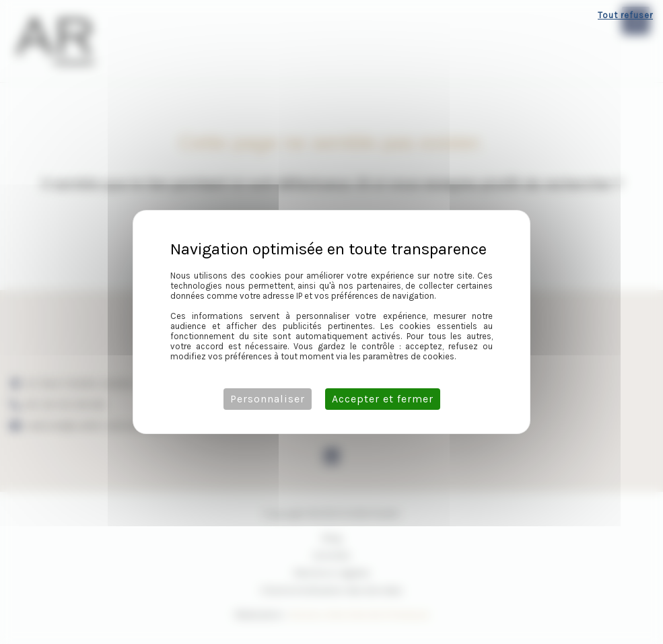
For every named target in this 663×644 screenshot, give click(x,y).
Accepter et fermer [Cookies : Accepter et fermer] (383, 399)
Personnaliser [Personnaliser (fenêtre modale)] (268, 399)
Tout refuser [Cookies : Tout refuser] (625, 15)
